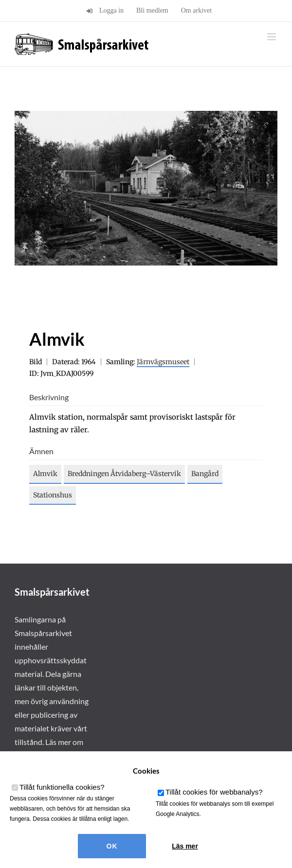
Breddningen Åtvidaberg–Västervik (124, 474)
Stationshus (53, 495)
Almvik (45, 474)
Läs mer (185, 846)
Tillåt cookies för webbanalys (214, 792)
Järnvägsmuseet (163, 362)
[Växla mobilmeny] (272, 37)
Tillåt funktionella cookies (62, 787)
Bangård (205, 474)
